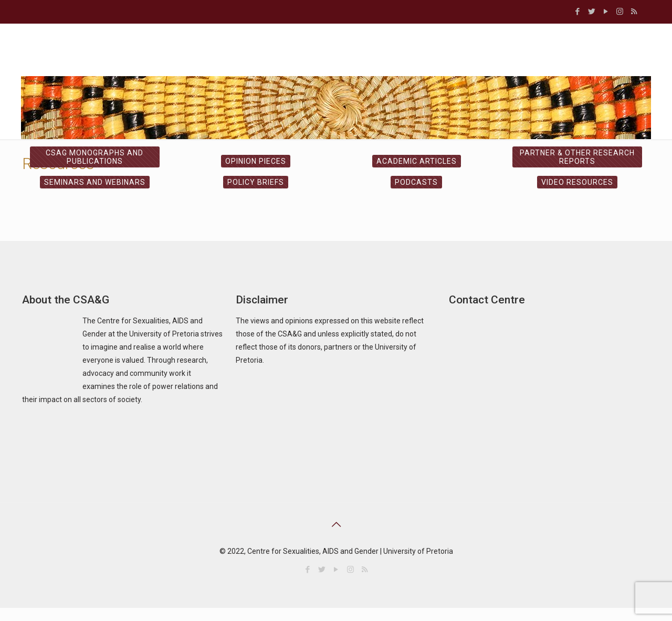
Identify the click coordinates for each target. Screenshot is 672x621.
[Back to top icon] (336, 524)
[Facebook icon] (577, 12)
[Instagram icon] (620, 12)
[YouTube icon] (606, 12)
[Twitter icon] (591, 12)
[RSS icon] (634, 12)
